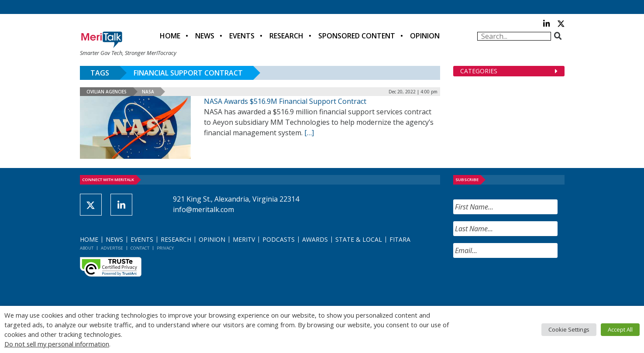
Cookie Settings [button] (569, 329)
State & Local (359, 239)
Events (242, 36)
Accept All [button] (620, 329)
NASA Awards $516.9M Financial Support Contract (285, 101)
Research (286, 36)
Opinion (425, 36)
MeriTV (244, 239)
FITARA (400, 239)
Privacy (165, 248)
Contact (140, 248)
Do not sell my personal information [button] (57, 344)
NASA (148, 92)
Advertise (112, 248)
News (205, 36)
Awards (315, 239)
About (87, 248)
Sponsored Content (357, 36)
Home (170, 36)
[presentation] (520, 282)
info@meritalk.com (203, 209)
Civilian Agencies (107, 92)
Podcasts (279, 239)
